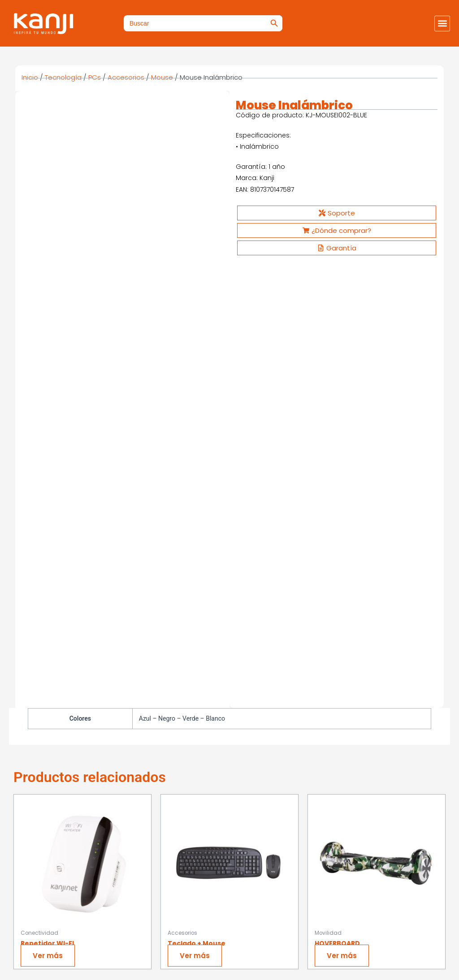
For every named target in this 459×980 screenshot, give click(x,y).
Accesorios (126, 77)
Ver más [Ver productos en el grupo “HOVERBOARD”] (344, 516)
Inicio (30, 77)
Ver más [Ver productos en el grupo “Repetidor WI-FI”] (50, 516)
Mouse (162, 77)
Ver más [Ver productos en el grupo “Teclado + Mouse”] (197, 516)
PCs (95, 77)
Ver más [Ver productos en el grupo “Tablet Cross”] (50, 709)
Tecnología (63, 77)
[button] (442, 24)
